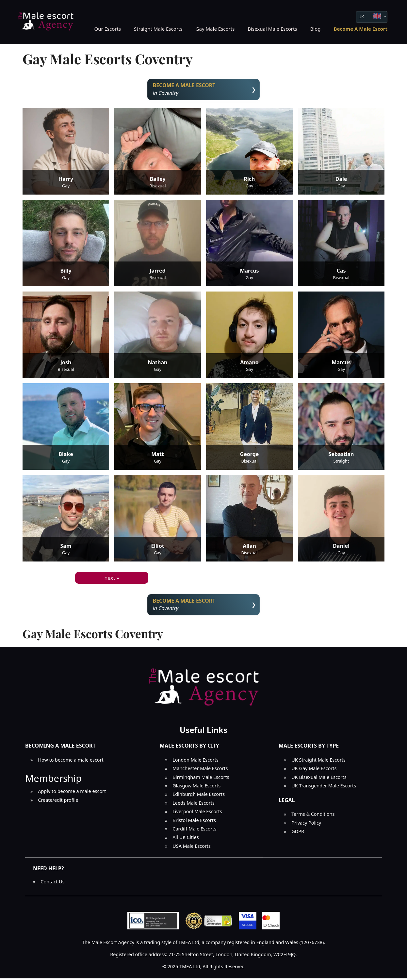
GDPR (298, 833)
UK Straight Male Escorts (318, 761)
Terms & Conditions (313, 816)
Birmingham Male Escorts (201, 779)
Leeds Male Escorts (194, 805)
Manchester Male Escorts (200, 770)
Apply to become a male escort (72, 793)
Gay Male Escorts (215, 29)
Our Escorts (107, 29)
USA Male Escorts (192, 848)
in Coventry (204, 90)
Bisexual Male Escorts (272, 29)
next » (112, 578)
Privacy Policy (306, 824)
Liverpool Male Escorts (197, 813)
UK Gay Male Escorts (314, 770)
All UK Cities (186, 839)
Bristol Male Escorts (194, 822)
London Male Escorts (195, 761)
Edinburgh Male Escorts (199, 796)
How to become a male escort (71, 761)
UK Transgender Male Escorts (324, 788)
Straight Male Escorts (158, 29)
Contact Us (52, 883)
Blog (316, 29)
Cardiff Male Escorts (194, 830)
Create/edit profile (58, 802)
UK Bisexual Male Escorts (319, 779)
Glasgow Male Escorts (196, 788)
